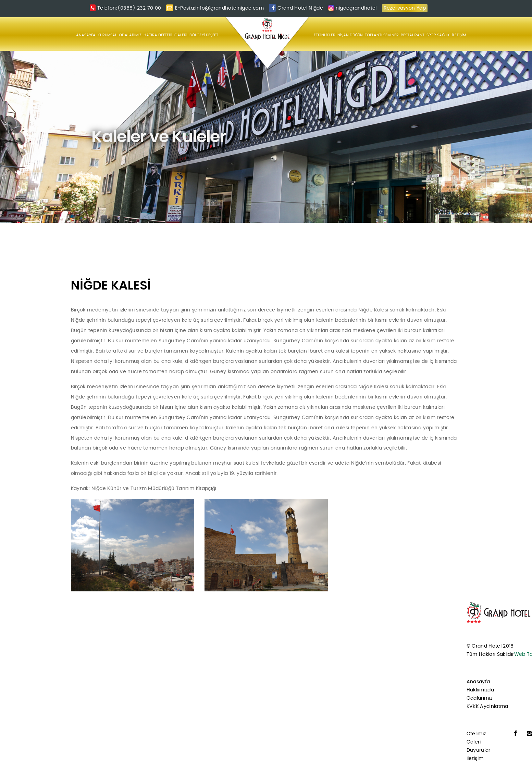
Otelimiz (476, 734)
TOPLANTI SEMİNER (382, 35)
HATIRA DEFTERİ (158, 35)
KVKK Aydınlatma (487, 707)
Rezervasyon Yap (405, 8)
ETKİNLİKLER (325, 35)
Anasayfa (478, 682)
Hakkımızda (480, 690)
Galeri (474, 742)
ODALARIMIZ (130, 35)
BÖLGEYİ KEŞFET (204, 35)
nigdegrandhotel (356, 8)
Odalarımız (480, 698)
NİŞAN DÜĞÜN (350, 35)
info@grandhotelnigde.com (229, 8)
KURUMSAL (107, 35)
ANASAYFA (86, 35)
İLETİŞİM (459, 35)
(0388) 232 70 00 (139, 8)
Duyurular (479, 750)
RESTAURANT (413, 35)
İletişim (475, 759)
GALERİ (181, 35)
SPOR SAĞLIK (438, 35)
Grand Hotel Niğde (300, 8)
